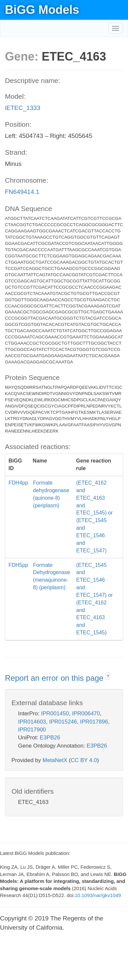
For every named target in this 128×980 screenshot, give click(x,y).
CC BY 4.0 (84, 760)
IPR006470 (86, 714)
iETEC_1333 (23, 108)
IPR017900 (32, 730)
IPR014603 (32, 722)
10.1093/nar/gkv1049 (98, 895)
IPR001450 (55, 714)
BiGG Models (42, 10)
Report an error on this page (55, 678)
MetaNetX (55, 760)
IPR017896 (94, 722)
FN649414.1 (22, 192)
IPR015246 (63, 722)
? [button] (108, 676)
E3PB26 (50, 738)
